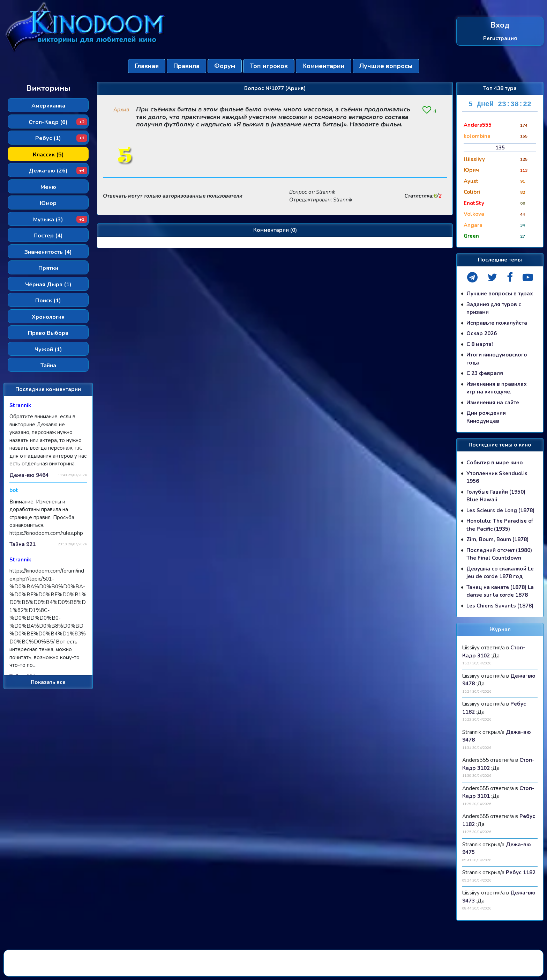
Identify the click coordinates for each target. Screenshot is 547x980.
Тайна (48, 366)
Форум (225, 66)
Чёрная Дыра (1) (48, 285)
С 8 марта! (480, 344)
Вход (500, 25)
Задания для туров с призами (494, 308)
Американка (48, 106)
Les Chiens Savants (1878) (500, 606)
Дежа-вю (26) (58, 171)
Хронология (48, 317)
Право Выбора (48, 333)
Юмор (48, 203)
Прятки (48, 268)
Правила (186, 66)
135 (500, 148)
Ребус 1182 (521, 872)
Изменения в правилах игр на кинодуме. (497, 388)
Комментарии (324, 66)
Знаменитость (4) (48, 252)
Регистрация (500, 38)
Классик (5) (48, 155)
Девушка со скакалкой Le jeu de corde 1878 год (500, 573)
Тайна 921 (23, 544)
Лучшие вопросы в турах (500, 294)
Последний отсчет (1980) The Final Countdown (499, 554)
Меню (48, 187)
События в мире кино (495, 463)
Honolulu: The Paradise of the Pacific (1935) (500, 525)
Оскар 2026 (482, 333)
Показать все (48, 682)
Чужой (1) (48, 349)
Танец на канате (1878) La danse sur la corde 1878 (500, 591)
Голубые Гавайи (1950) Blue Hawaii (496, 496)
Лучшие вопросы (386, 66)
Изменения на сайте (493, 403)
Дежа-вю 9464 (29, 475)
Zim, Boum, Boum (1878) (497, 539)
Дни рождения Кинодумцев (486, 417)
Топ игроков (269, 66)
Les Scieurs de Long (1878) (500, 510)
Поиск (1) (48, 301)
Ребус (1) (61, 138)
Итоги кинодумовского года (497, 359)
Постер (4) (48, 236)
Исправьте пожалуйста (497, 323)
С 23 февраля (485, 373)
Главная (147, 66)
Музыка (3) (60, 220)
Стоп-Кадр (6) (58, 122)
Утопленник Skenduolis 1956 (497, 477)
